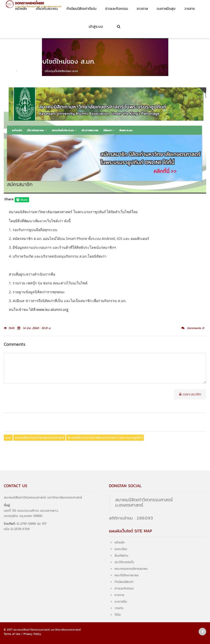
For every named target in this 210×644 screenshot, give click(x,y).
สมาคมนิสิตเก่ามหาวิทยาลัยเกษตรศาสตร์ (39, 438)
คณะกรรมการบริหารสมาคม (131, 569)
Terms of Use (12, 634)
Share (9, 199)
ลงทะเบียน (121, 549)
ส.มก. (8, 438)
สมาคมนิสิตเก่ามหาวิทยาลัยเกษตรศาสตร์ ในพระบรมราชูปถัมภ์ (105, 438)
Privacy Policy (32, 634)
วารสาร (190, 9)
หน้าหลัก (21, 9)
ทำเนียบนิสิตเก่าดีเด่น (81, 9)
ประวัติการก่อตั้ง (124, 562)
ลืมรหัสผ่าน (121, 556)
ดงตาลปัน (121, 602)
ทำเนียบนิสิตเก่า (124, 582)
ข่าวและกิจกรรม (116, 9)
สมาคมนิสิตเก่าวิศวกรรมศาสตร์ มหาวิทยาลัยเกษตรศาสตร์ (47, 630)
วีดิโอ (118, 615)
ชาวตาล (142, 9)
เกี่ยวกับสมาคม (47, 9)
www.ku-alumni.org (52, 309)
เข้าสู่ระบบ (96, 27)
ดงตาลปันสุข (166, 9)
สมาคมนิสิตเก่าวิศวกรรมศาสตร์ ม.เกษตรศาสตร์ (144, 502)
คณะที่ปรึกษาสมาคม (127, 575)
